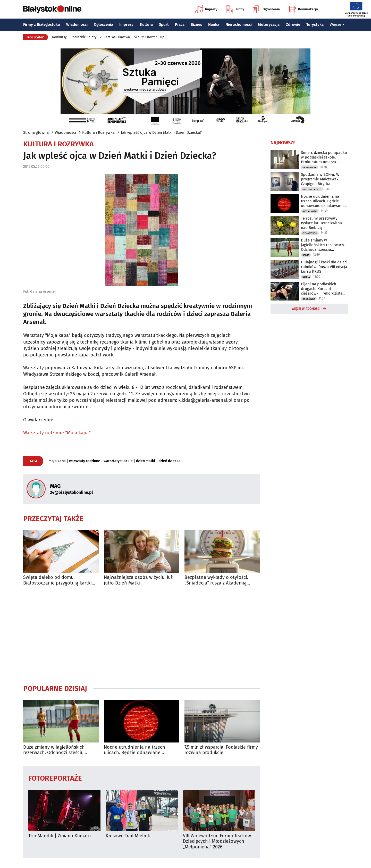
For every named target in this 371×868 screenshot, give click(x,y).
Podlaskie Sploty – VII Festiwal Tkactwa (100, 37)
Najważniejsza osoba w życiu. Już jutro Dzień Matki (138, 580)
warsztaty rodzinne (85, 461)
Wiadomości (77, 24)
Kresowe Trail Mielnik (128, 836)
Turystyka (315, 24)
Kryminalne (309, 168)
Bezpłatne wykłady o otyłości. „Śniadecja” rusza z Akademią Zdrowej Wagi (216, 580)
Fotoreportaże (55, 778)
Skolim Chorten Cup (149, 37)
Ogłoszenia (266, 9)
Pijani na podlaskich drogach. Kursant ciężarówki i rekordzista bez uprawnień (322, 289)
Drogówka (309, 299)
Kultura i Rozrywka (98, 132)
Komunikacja (303, 9)
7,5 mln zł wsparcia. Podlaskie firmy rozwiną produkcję (221, 750)
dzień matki (146, 461)
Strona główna (36, 132)
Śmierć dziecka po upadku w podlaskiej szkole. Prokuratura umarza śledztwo (324, 157)
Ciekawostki (310, 233)
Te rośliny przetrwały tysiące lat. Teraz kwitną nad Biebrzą (321, 223)
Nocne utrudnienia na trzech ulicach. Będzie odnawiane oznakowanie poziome (134, 750)
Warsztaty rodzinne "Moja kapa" (57, 433)
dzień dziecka (170, 461)
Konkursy (59, 37)
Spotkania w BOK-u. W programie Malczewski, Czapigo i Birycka (321, 179)
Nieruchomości (239, 24)
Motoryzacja (269, 24)
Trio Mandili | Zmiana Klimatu (60, 836)
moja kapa (57, 461)
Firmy (235, 9)
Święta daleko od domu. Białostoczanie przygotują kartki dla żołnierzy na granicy (57, 580)
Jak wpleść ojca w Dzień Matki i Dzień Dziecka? (161, 132)
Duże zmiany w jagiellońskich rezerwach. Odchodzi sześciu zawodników (54, 750)
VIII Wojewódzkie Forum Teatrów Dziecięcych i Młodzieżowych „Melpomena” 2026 (217, 841)
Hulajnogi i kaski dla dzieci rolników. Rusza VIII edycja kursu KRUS (324, 267)
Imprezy (206, 9)
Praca (180, 24)
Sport (164, 24)
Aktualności (310, 211)
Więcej (337, 24)
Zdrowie (293, 24)
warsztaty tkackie (118, 461)
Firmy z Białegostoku (42, 24)
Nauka (214, 24)
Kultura (146, 24)
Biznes (196, 24)
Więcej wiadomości (306, 309)
